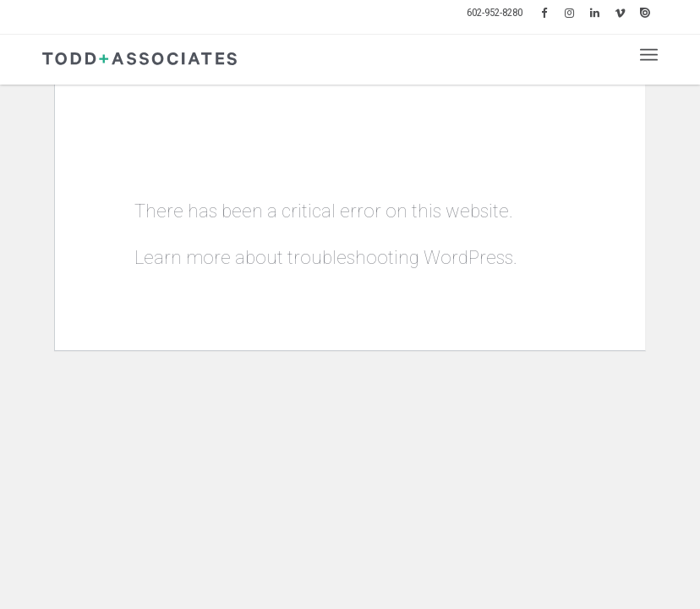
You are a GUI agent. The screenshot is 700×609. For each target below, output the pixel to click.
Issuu (645, 13)
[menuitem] (495, 13)
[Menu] (649, 55)
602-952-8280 (495, 12)
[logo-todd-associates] (139, 59)
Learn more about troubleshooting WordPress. (326, 258)
